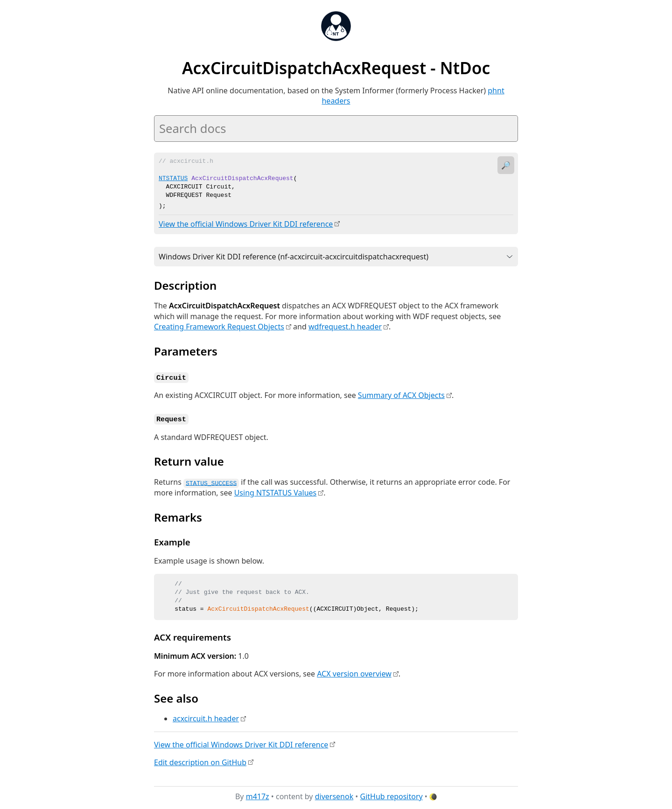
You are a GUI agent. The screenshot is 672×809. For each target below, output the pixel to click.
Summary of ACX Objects (401, 394)
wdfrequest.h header (345, 326)
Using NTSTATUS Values (276, 491)
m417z (258, 795)
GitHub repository (392, 795)
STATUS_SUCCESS (211, 481)
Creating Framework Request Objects (219, 326)
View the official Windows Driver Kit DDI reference (246, 223)
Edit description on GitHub (200, 760)
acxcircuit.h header (206, 717)
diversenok (334, 795)
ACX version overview (354, 672)
